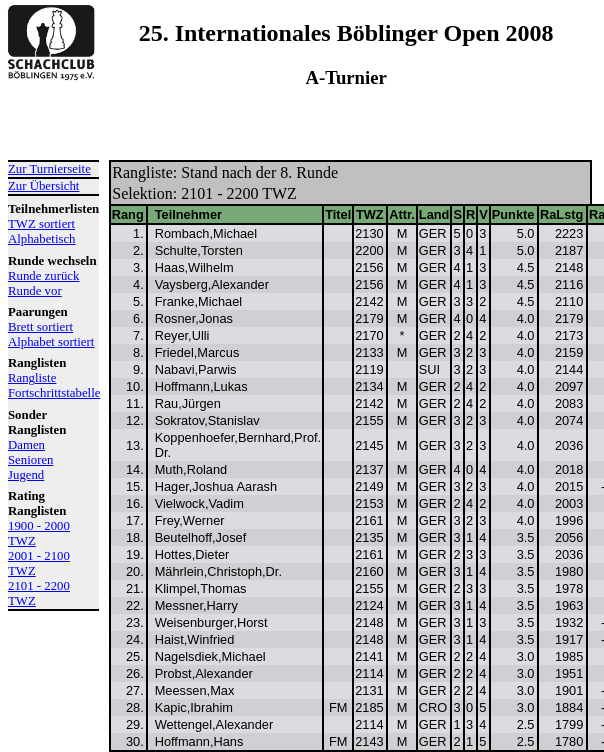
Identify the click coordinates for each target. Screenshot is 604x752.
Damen (26, 445)
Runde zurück (43, 276)
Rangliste (32, 378)
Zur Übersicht (43, 186)
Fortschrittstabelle (53, 393)
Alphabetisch (42, 239)
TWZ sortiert (41, 224)
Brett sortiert (40, 327)
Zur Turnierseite (49, 169)
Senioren (31, 460)
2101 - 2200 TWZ (39, 593)
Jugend (26, 475)
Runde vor (35, 291)
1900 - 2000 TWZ (39, 533)
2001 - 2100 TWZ (39, 563)
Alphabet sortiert (51, 342)
